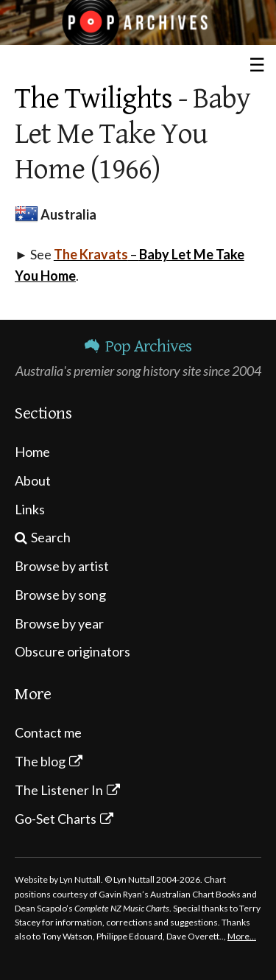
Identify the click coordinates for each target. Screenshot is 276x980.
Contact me (48, 732)
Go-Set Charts (56, 819)
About (33, 480)
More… (242, 936)
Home (32, 452)
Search (51, 537)
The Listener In (59, 790)
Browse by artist (62, 566)
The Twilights (93, 99)
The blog (40, 761)
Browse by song (60, 595)
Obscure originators (72, 651)
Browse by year (59, 623)
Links (30, 509)
